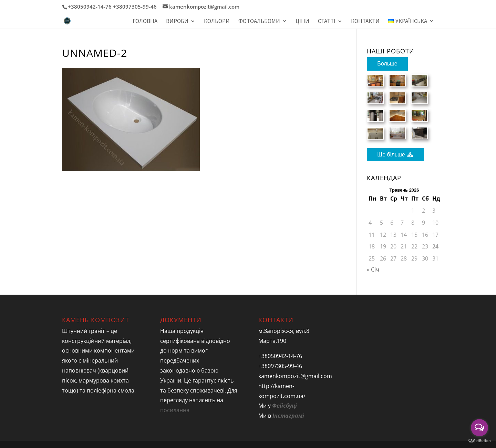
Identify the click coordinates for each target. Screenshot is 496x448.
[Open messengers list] (479, 428)
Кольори (217, 22)
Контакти (365, 22)
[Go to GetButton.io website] (479, 441)
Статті (327, 22)
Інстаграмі (288, 416)
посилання (175, 410)
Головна (145, 22)
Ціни (302, 22)
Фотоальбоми (259, 22)
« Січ (373, 269)
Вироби (177, 22)
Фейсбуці (285, 406)
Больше (387, 64)
